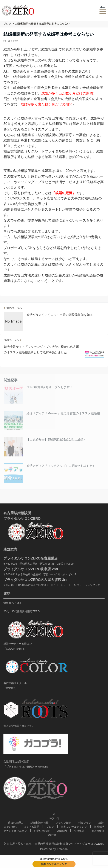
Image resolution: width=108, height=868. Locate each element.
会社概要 (79, 831)
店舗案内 (62, 831)
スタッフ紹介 (63, 823)
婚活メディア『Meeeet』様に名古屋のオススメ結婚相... (64, 413)
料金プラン (85, 823)
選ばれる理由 (16, 823)
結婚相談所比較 (40, 823)
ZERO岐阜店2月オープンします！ (50, 387)
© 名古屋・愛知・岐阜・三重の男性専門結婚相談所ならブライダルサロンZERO (54, 844)
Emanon (62, 849)
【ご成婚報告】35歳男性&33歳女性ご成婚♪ (56, 439)
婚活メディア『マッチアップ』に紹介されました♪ (60, 466)
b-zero (15, 41)
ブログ (50, 827)
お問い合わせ (42, 831)
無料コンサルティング (74, 827)
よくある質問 (31, 827)
